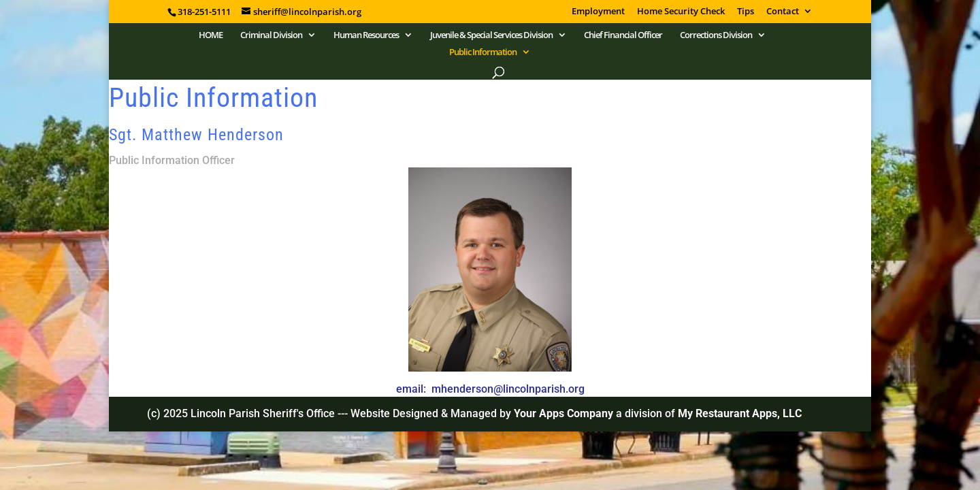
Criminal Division (271, 35)
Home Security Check (681, 12)
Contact (783, 12)
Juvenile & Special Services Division (491, 35)
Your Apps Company (565, 413)
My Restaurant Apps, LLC (740, 413)
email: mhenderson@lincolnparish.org (490, 389)
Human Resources (366, 35)
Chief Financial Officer (623, 35)
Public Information (483, 52)
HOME (211, 35)
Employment (598, 12)
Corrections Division (716, 35)
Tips (746, 12)
